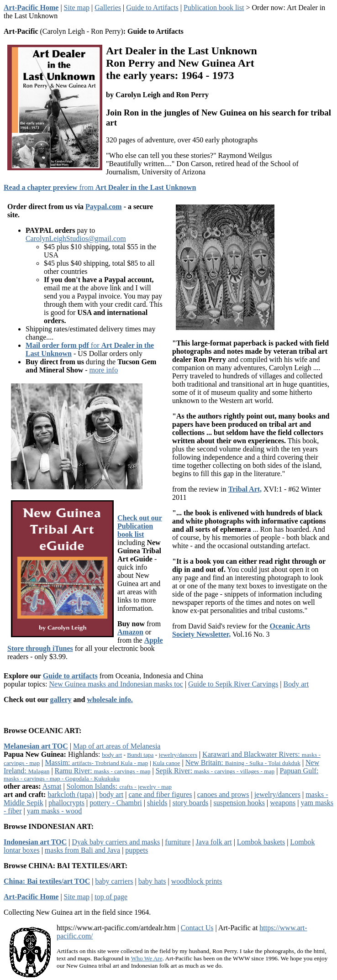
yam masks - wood (54, 811)
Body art (296, 684)
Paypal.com (104, 207)
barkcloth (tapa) (71, 794)
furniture (178, 842)
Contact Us (197, 928)
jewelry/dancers (178, 755)
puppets (137, 850)
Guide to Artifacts (152, 8)
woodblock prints (197, 881)
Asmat (52, 786)
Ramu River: (103, 771)
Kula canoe (166, 763)
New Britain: (243, 763)
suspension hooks (239, 803)
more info (104, 370)
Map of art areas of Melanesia (117, 746)
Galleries (108, 8)
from (100, 187)
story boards (191, 803)
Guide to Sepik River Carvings (233, 684)
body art (112, 755)
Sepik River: (215, 771)
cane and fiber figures (160, 794)
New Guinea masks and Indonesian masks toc (116, 684)
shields (157, 803)
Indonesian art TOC (35, 842)
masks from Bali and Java (82, 850)
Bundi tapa (140, 755)
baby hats (152, 881)
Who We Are (147, 958)
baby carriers (114, 881)
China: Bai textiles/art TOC (47, 881)
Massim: (96, 763)
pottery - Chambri (116, 803)
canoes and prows (223, 794)
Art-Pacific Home (31, 8)
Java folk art (214, 842)
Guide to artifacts (70, 676)
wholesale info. (110, 700)
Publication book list (214, 8)
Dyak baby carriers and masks (116, 842)
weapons (283, 803)
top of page (111, 897)
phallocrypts (66, 803)
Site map (77, 8)
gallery (61, 700)
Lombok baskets (261, 842)
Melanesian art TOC (36, 746)
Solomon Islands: (119, 786)
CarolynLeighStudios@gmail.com (76, 238)
